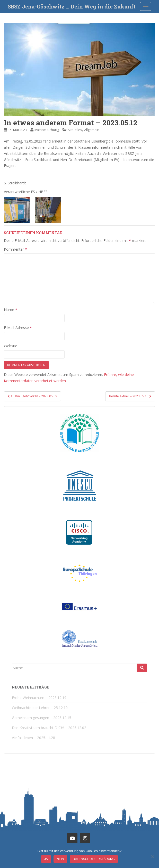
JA (46, 859)
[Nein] (153, 856)
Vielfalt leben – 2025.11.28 (33, 738)
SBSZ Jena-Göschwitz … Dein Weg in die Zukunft (72, 6)
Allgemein (92, 130)
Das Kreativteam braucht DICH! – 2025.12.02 (49, 728)
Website (11, 346)
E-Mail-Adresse (18, 328)
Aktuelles (75, 130)
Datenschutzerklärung (94, 859)
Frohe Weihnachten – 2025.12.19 (39, 698)
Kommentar (15, 249)
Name (11, 310)
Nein (60, 859)
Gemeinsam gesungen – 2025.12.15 (42, 718)
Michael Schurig (47, 130)
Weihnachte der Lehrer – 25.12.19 (40, 708)
